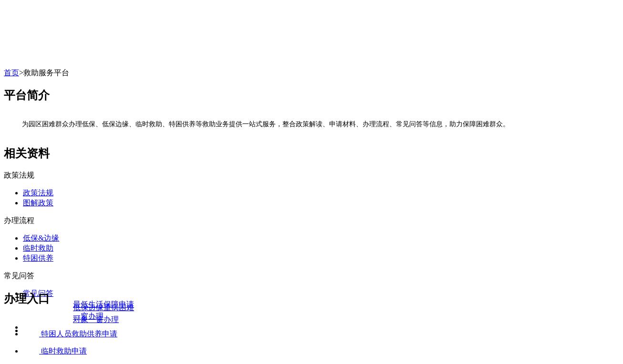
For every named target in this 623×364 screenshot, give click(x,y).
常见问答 (19, 276)
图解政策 (38, 203)
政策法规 (19, 175)
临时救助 (38, 248)
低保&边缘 (41, 238)
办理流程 (19, 220)
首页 (11, 73)
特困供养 (38, 258)
